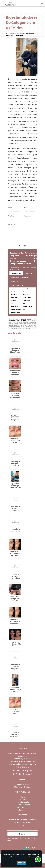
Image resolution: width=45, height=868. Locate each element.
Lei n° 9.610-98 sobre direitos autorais (22, 327)
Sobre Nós (23, 800)
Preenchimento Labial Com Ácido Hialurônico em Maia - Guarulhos (16, 715)
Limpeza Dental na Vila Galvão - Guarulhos (15, 735)
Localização (23, 807)
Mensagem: (13, 224)
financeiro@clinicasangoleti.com (23, 764)
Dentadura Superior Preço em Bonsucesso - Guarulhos (15, 669)
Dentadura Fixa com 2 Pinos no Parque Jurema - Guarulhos (15, 511)
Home (23, 797)
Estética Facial (23, 802)
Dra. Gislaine (23, 767)
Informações (23, 810)
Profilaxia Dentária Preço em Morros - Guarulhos (15, 420)
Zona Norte (28, 273)
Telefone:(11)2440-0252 (23, 759)
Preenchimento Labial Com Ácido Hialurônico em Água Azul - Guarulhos (16, 443)
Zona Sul (25, 277)
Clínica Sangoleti (23, 771)
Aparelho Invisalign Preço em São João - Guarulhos (15, 488)
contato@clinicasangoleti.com (22, 761)
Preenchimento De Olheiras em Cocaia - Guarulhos (16, 622)
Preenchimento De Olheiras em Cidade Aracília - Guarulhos (16, 555)
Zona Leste (15, 281)
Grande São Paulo (17, 285)
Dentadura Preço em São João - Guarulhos (15, 532)
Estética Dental (23, 805)
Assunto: (28, 216)
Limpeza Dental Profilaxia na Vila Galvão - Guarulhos (15, 578)
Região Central (16, 273)
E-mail (22, 825)
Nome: (11, 208)
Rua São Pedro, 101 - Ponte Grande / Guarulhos (23, 755)
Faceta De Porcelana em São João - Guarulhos (15, 396)
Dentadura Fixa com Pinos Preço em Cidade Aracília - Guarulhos (15, 353)
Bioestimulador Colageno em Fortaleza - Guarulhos (16, 690)
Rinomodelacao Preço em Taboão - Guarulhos (16, 600)
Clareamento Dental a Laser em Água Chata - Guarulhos (15, 375)
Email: (27, 208)
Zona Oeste (15, 277)
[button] (42, 3)
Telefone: (12, 216)
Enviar (22, 246)
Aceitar (21, 863)
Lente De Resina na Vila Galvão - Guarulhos (15, 645)
